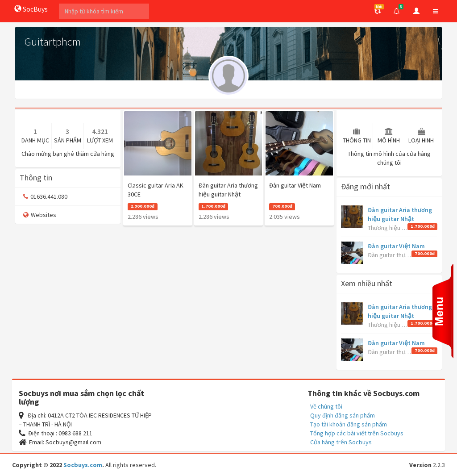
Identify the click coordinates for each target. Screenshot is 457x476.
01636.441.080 (45, 196)
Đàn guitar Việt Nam (396, 246)
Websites (40, 215)
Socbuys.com (83, 465)
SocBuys (31, 9)
